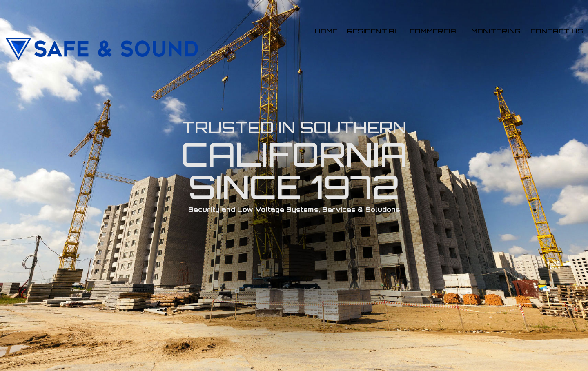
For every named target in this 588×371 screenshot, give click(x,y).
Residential (373, 31)
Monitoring (496, 31)
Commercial (435, 31)
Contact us (557, 31)
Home (326, 31)
